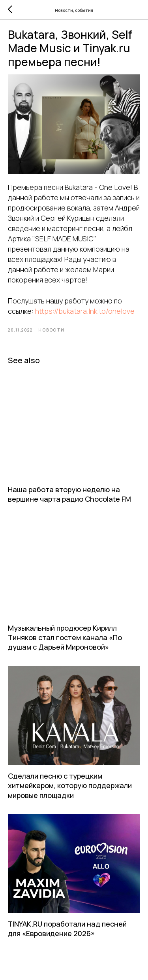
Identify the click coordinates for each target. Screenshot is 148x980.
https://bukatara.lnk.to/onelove (85, 311)
